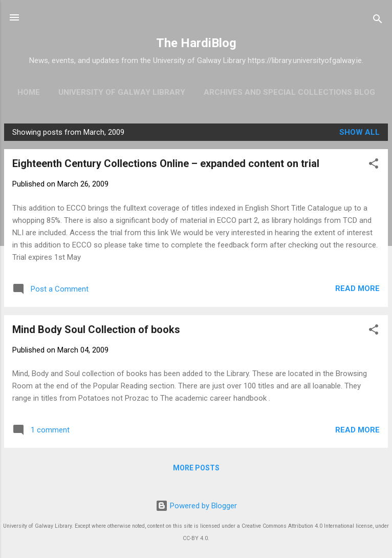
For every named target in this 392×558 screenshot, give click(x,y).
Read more (357, 288)
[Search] (378, 21)
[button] (374, 165)
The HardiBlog (196, 43)
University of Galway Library (122, 92)
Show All (360, 132)
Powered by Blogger (196, 506)
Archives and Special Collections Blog (289, 92)
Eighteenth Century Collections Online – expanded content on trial (166, 163)
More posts (196, 468)
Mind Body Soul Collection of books (96, 329)
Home (29, 92)
